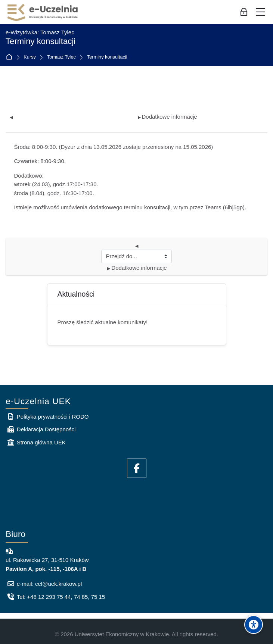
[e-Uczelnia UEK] (43, 12)
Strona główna (11, 57)
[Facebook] (137, 468)
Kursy (30, 57)
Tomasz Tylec (61, 57)
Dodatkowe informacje (167, 117)
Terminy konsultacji (107, 57)
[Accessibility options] (254, 625)
